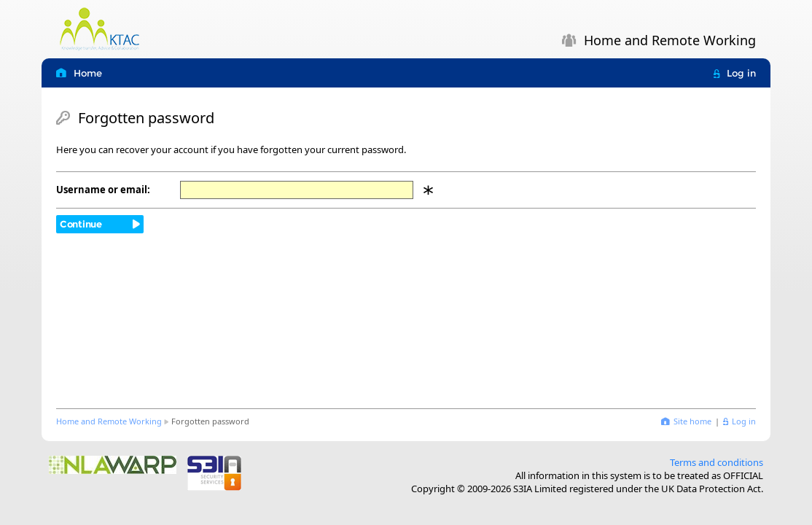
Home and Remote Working (109, 421)
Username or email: (103, 190)
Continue (81, 224)
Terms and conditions (717, 462)
